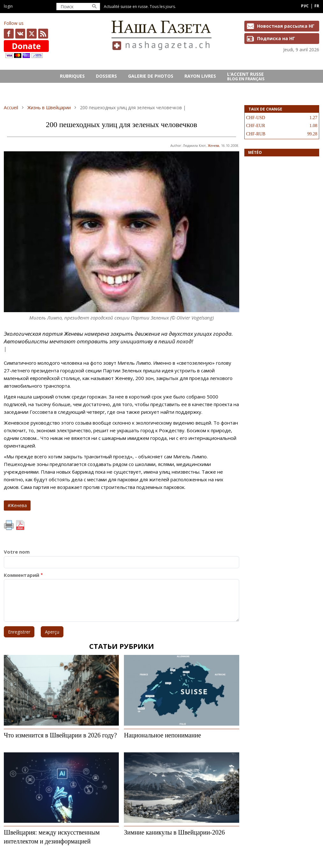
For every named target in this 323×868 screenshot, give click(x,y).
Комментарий (22, 575)
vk (20, 34)
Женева (213, 146)
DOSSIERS (106, 76)
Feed (43, 34)
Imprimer (9, 525)
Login (8, 6)
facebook (9, 34)
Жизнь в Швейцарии (49, 108)
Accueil (11, 108)
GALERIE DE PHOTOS (151, 76)
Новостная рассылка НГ (286, 26)
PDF (20, 525)
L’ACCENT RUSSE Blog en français (246, 76)
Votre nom (17, 552)
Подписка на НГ (276, 38)
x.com (32, 34)
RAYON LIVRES (200, 76)
